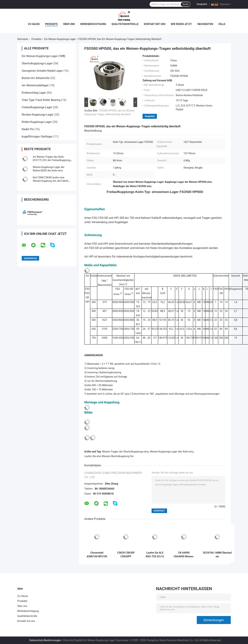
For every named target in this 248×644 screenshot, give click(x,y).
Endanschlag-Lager (34, 93)
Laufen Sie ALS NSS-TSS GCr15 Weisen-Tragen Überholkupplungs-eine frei (155, 555)
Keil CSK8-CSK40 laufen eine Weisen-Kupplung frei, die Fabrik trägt (50, 181)
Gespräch (202, 4)
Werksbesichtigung (93, 24)
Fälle (222, 24)
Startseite (23, 39)
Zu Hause (34, 24)
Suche (186, 4)
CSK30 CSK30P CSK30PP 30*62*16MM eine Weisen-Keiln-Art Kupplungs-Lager (126, 555)
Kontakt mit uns (155, 24)
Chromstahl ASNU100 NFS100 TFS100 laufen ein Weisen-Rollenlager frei (97, 555)
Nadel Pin (28, 129)
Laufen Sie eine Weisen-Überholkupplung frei (109, 456)
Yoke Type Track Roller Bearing (41, 100)
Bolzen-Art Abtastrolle (36, 78)
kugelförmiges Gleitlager (37, 137)
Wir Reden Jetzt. (181, 24)
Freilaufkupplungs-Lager (37, 107)
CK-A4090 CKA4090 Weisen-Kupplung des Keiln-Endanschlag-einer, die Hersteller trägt (184, 555)
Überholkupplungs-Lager (37, 63)
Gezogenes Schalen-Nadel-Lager (42, 71)
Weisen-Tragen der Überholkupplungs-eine (125, 452)
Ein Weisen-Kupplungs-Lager (60, 39)
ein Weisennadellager (35, 85)
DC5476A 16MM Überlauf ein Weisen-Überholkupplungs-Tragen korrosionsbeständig (217, 555)
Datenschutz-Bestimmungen (45, 640)
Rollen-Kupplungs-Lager (37, 122)
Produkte (51, 24)
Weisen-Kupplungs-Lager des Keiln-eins (172, 452)
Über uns (69, 24)
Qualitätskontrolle (125, 24)
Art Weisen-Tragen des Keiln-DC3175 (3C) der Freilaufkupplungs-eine (52, 160)
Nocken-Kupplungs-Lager (38, 115)
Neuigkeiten (205, 24)
